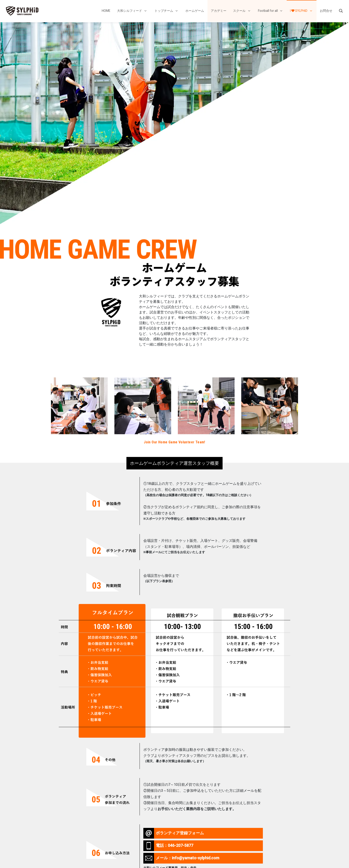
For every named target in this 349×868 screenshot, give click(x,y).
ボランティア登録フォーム (174, 833)
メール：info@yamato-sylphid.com (181, 858)
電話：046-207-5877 (168, 846)
